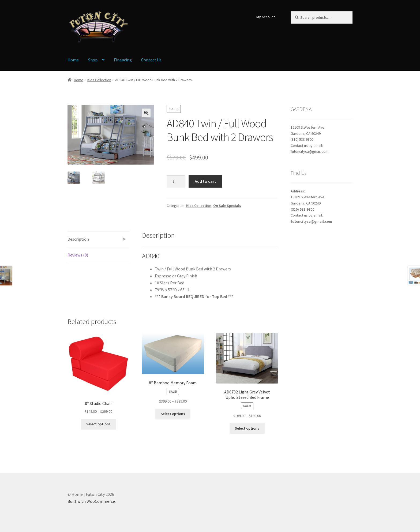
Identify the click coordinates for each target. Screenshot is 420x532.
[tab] (98, 239)
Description (78, 239)
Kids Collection (99, 80)
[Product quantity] (176, 181)
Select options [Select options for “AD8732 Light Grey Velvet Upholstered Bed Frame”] (247, 428)
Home (73, 60)
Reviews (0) (78, 255)
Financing (123, 60)
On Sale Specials (227, 206)
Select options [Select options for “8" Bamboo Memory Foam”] (173, 414)
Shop (93, 60)
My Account (266, 17)
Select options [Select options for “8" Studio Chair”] (98, 424)
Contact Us (151, 60)
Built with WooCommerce (91, 501)
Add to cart (205, 181)
